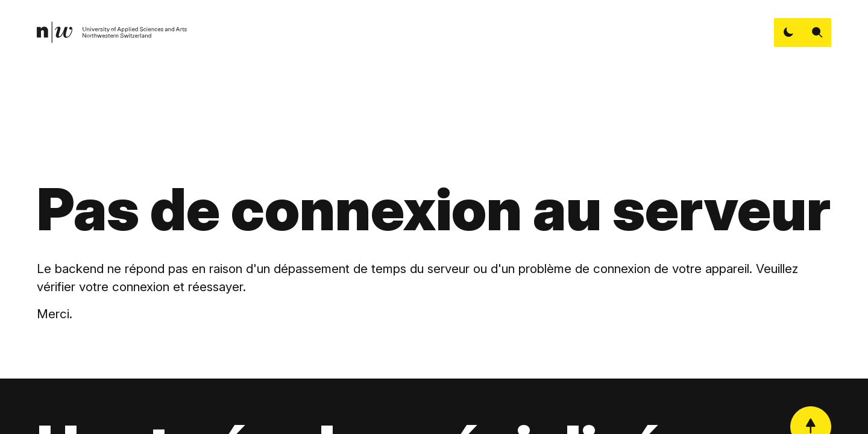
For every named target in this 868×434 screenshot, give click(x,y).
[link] (112, 33)
